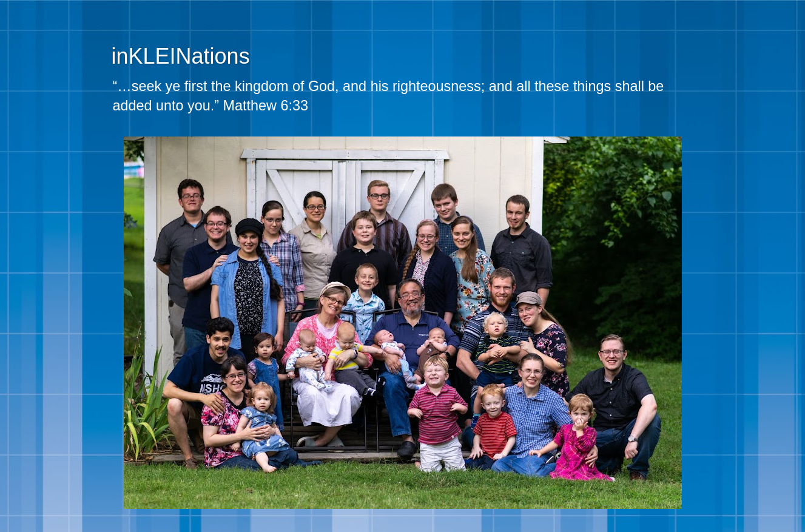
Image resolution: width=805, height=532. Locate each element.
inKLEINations (181, 56)
